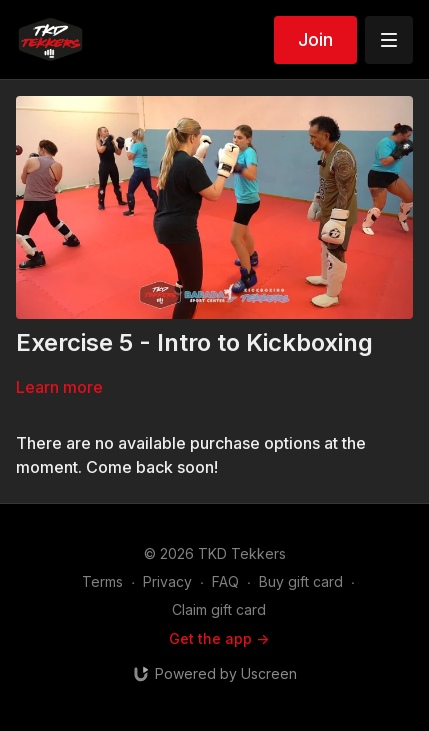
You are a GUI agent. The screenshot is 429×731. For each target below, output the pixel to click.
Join (315, 39)
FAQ (225, 581)
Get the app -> (219, 638)
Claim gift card (219, 609)
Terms (102, 581)
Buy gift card (301, 581)
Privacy (167, 581)
